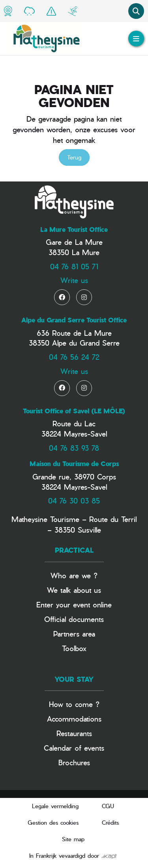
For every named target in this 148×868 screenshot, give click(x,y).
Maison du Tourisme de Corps (74, 464)
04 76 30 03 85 (74, 501)
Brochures (74, 762)
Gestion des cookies (53, 823)
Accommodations (74, 719)
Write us (74, 280)
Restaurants (74, 733)
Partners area (74, 634)
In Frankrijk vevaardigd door (73, 856)
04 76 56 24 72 (74, 357)
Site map (73, 839)
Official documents (74, 619)
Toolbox (74, 648)
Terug (74, 157)
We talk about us (74, 590)
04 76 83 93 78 (74, 448)
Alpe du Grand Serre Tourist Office (74, 320)
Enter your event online (74, 604)
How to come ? (74, 704)
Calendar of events (74, 748)
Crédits (110, 823)
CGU (108, 806)
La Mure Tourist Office (74, 229)
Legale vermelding (55, 806)
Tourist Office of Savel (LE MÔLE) (74, 411)
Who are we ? (74, 575)
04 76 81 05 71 (74, 266)
